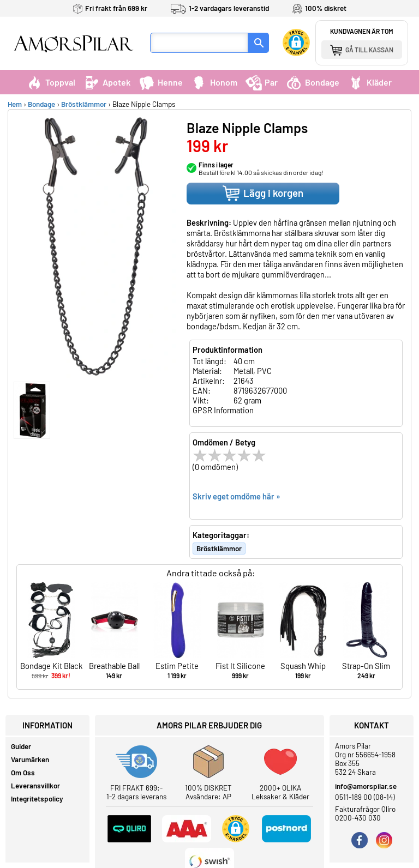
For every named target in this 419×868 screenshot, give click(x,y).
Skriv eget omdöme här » (237, 496)
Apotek (107, 82)
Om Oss (23, 773)
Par (262, 82)
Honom (214, 82)
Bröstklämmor (84, 104)
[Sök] (259, 43)
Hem (15, 104)
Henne (161, 82)
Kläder (370, 82)
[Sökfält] (199, 43)
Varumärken (30, 759)
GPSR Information (223, 410)
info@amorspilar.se (366, 786)
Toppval (51, 82)
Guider (21, 746)
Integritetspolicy (37, 799)
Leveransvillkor (35, 786)
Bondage (313, 82)
